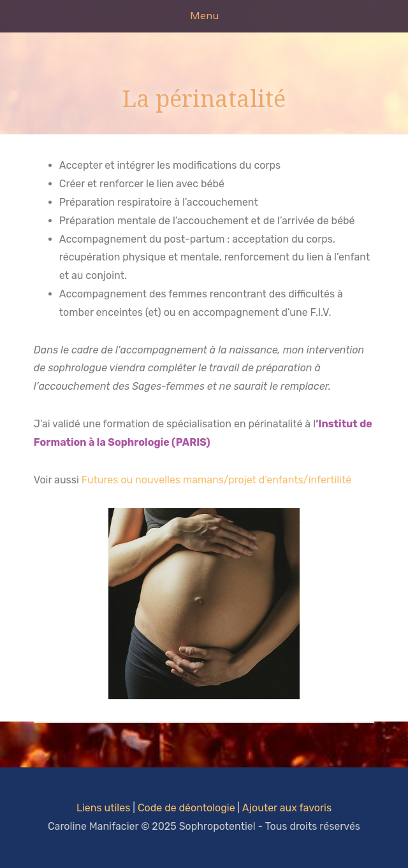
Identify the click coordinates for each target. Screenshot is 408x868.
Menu (204, 16)
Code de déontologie (186, 808)
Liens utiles (103, 808)
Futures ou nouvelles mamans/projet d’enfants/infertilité (217, 480)
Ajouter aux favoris (287, 808)
